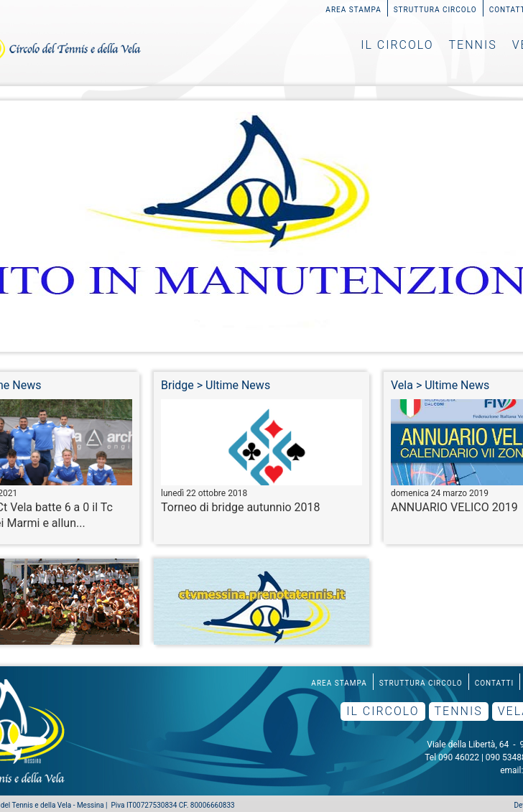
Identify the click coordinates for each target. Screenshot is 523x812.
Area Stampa (353, 10)
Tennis (473, 45)
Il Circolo (397, 45)
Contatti (495, 683)
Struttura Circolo (435, 10)
